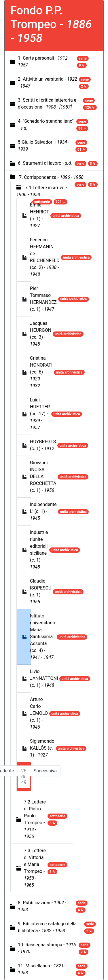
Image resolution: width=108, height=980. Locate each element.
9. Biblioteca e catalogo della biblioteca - (47, 927)
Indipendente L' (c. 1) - (43, 511)
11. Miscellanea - (42, 969)
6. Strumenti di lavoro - (45, 163)
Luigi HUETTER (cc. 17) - (40, 414)
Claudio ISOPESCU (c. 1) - (41, 591)
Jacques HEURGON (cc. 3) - (41, 334)
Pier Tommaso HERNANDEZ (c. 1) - (43, 299)
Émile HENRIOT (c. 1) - (39, 215)
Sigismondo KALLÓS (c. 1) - (42, 748)
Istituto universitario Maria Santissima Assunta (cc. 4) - (43, 637)
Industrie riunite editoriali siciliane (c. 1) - (39, 550)
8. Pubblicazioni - (42, 906)
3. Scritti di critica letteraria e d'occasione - (47, 104)
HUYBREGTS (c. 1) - (43, 445)
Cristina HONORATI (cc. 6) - (41, 372)
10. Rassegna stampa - (47, 948)
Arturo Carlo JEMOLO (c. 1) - (39, 713)
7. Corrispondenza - (51, 177)
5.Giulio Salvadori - (44, 146)
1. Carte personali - (44, 61)
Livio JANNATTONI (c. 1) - (44, 678)
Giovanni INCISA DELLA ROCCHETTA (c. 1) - (43, 476)
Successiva (45, 771)
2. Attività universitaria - (48, 83)
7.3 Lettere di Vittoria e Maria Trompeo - (35, 868)
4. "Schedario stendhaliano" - (46, 125)
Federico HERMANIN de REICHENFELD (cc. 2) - (45, 257)
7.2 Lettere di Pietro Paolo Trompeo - (35, 819)
